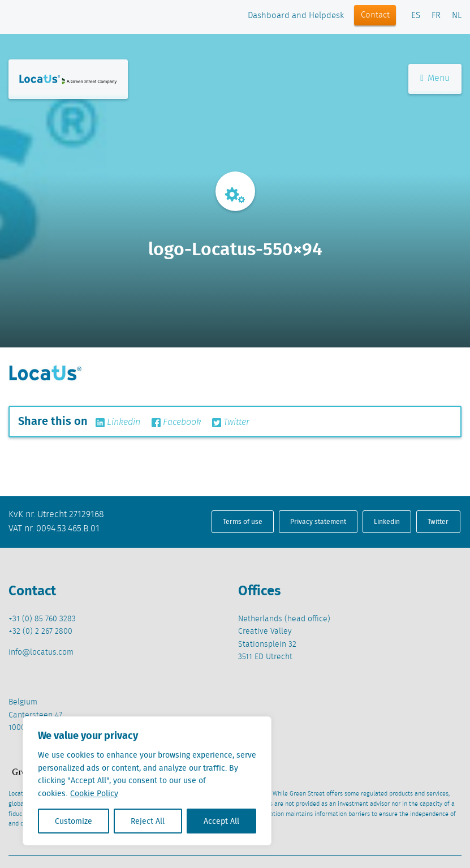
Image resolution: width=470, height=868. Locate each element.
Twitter (231, 423)
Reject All (148, 821)
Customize (74, 821)
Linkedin (118, 423)
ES (416, 16)
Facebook (176, 423)
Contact (375, 15)
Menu (435, 78)
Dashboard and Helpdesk (296, 16)
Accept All (221, 821)
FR (436, 16)
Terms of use (243, 521)
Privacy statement (318, 521)
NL (457, 16)
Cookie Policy (94, 793)
